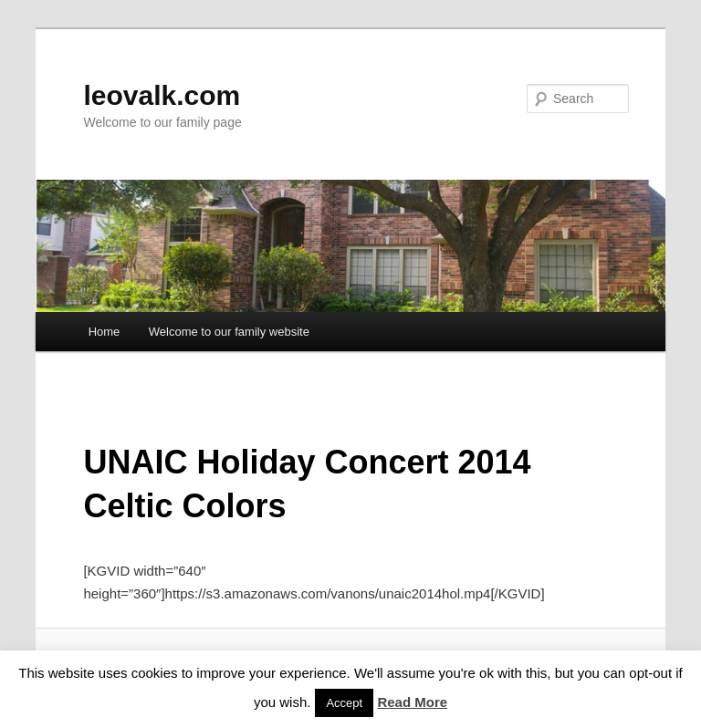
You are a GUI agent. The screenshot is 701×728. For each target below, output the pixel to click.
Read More (412, 702)
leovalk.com (162, 95)
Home (105, 332)
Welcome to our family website (229, 332)
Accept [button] (344, 703)
